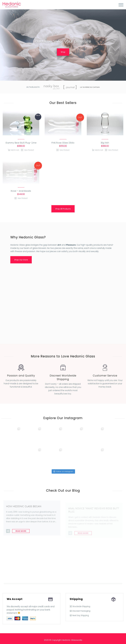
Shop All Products (63, 209)
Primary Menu (121, 5)
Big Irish (105, 143)
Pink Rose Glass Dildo (63, 143)
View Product (29, 150)
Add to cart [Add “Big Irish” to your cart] (99, 150)
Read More (21, 534)
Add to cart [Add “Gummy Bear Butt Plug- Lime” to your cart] (15, 150)
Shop (63, 52)
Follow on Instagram (63, 471)
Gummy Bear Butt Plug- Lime (21, 143)
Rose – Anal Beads (21, 191)
